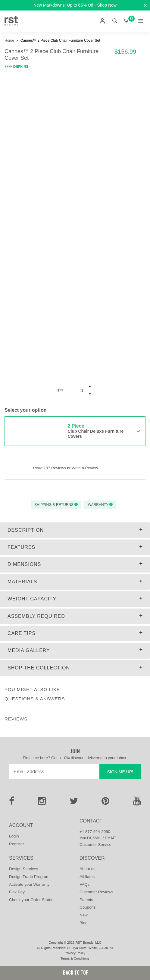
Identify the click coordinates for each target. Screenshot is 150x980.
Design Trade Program (29, 877)
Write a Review (85, 468)
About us (88, 869)
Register (17, 844)
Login (14, 836)
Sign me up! (120, 772)
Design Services (23, 869)
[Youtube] (137, 803)
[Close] (145, 6)
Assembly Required (36, 616)
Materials (22, 582)
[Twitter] (74, 803)
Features (21, 547)
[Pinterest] (105, 803)
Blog (84, 923)
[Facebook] (12, 803)
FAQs (84, 884)
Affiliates (87, 877)
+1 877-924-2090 (95, 832)
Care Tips (22, 633)
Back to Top (75, 972)
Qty (60, 390)
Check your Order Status (31, 900)
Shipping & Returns (56, 505)
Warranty (100, 505)
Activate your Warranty (29, 884)
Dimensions (24, 564)
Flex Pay (17, 892)
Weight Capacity (32, 599)
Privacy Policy (75, 953)
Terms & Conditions (75, 958)
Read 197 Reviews (50, 468)
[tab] (75, 530)
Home (10, 41)
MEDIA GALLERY (29, 650)
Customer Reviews (96, 892)
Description (26, 530)
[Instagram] (42, 803)
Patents (86, 900)
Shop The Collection (39, 668)
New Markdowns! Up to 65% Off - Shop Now (75, 5)
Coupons (88, 907)
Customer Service (95, 845)
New (84, 915)
